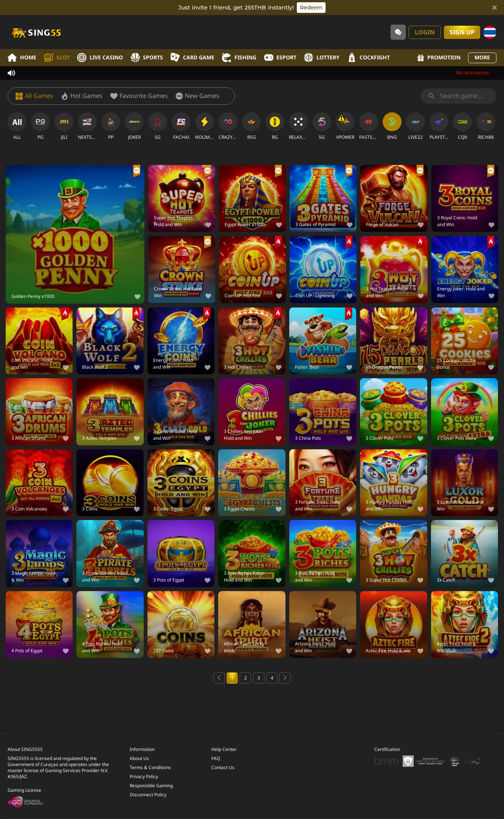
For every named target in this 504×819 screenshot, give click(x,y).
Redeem (311, 8)
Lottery (322, 58)
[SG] (158, 126)
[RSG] (251, 126)
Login (425, 33)
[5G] (322, 126)
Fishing (239, 58)
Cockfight (368, 58)
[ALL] (17, 126)
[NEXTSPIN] (87, 126)
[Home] (36, 32)
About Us (139, 759)
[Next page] (285, 678)
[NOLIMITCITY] (205, 126)
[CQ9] (462, 126)
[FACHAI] (181, 126)
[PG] (40, 126)
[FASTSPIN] (369, 126)
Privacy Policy (144, 777)
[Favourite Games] (139, 96)
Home (22, 58)
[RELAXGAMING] (298, 126)
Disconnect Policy (148, 795)
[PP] (111, 126)
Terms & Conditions (150, 768)
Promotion (439, 58)
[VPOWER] (345, 126)
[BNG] (392, 126)
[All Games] (34, 96)
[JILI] (64, 126)
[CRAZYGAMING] (228, 126)
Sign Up (462, 33)
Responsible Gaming (151, 786)
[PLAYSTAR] (439, 126)
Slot (57, 58)
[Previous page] (219, 678)
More (482, 58)
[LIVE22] (416, 126)
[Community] (398, 32)
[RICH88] (486, 126)
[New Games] (197, 96)
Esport (280, 58)
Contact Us (223, 768)
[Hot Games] (82, 96)
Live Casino (100, 58)
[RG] (275, 126)
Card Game (192, 58)
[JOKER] (134, 126)
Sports (147, 58)
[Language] (490, 32)
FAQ (216, 759)
